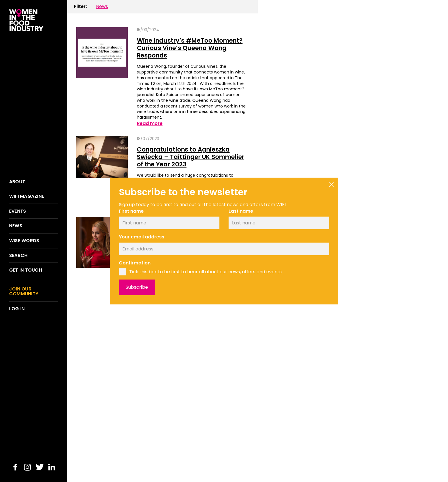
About (17, 182)
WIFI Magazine (27, 196)
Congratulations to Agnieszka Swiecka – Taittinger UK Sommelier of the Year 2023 (187, 158)
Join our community (24, 291)
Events (18, 211)
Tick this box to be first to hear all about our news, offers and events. (206, 272)
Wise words (24, 241)
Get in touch (26, 270)
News (16, 226)
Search (18, 256)
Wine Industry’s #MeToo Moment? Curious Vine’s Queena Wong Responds (191, 48)
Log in (17, 309)
